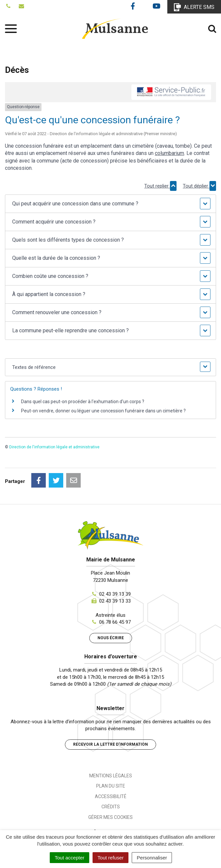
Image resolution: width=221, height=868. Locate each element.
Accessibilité (111, 796)
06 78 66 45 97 (115, 622)
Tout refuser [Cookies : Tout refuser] (110, 858)
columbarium (169, 153)
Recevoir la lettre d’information (110, 744)
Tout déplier (199, 186)
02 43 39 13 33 (115, 601)
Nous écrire (111, 638)
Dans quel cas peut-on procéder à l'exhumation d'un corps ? (83, 402)
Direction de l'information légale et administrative (54, 447)
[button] (110, 204)
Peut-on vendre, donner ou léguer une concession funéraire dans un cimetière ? (103, 411)
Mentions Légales (111, 776)
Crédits (111, 807)
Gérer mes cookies (110, 817)
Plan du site (111, 786)
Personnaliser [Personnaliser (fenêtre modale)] (152, 858)
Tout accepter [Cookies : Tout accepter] (69, 858)
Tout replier (160, 186)
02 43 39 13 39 (115, 594)
